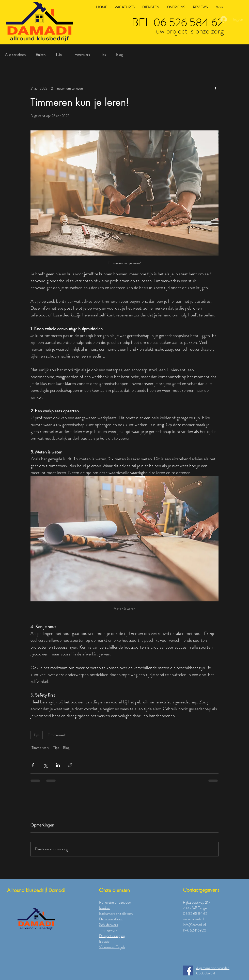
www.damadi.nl (193, 919)
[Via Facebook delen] (33, 765)
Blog (119, 55)
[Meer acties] (215, 88)
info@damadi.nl (194, 925)
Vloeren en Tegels (112, 947)
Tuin (59, 55)
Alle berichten (15, 55)
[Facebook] (188, 970)
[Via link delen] (70, 765)
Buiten (41, 55)
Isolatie (104, 941)
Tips (103, 55)
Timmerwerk (81, 55)
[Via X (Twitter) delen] (45, 765)
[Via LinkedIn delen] (58, 765)
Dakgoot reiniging (112, 936)
